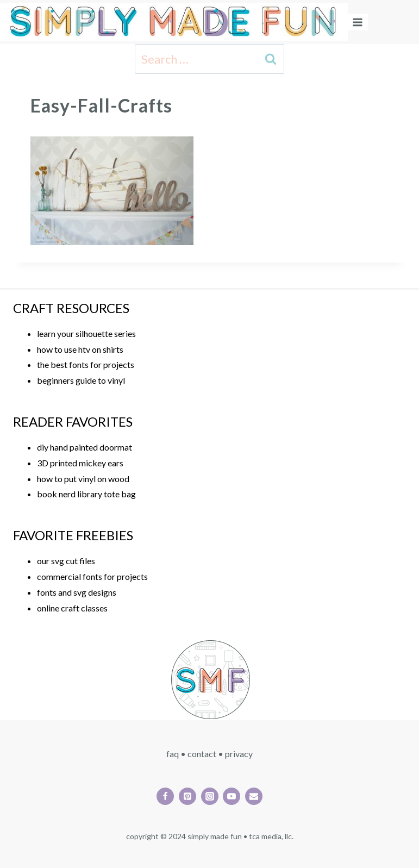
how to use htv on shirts (80, 349)
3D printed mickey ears (80, 463)
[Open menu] (358, 22)
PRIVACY (239, 754)
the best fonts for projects (86, 364)
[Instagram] (210, 796)
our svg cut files (66, 561)
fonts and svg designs (77, 592)
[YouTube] (232, 796)
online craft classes (72, 608)
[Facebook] (165, 796)
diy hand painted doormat (85, 447)
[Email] (254, 796)
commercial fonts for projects (92, 576)
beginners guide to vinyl (81, 380)
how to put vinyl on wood (83, 479)
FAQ (173, 754)
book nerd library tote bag (86, 494)
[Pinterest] (187, 796)
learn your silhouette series (86, 333)
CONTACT (202, 754)
